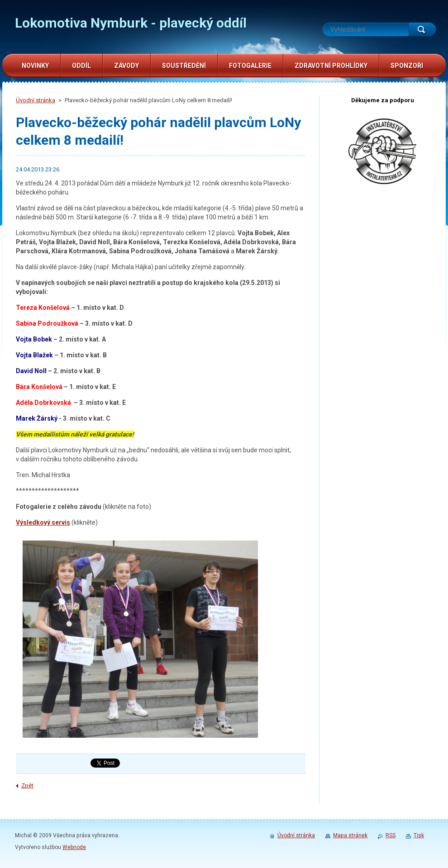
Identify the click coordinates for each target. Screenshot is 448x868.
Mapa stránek (350, 835)
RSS (391, 835)
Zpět (27, 785)
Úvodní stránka (36, 100)
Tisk (419, 835)
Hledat (422, 29)
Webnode (74, 847)
